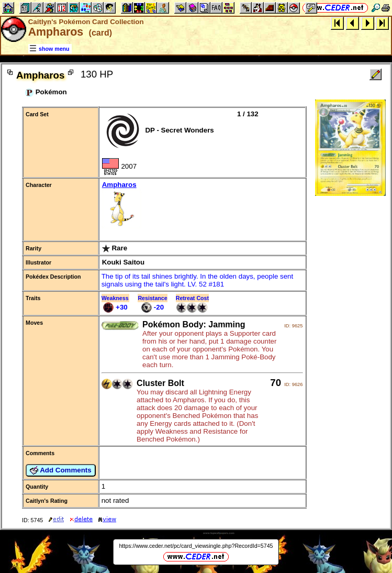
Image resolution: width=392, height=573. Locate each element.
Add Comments (61, 470)
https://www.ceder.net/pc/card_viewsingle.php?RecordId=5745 (196, 546)
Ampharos (203, 206)
